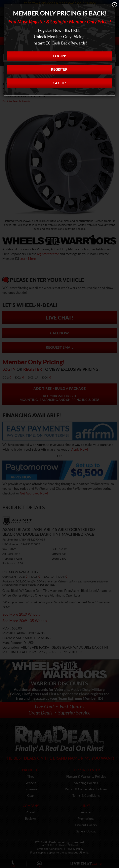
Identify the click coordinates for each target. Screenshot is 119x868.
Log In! (60, 56)
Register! (60, 70)
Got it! (60, 83)
